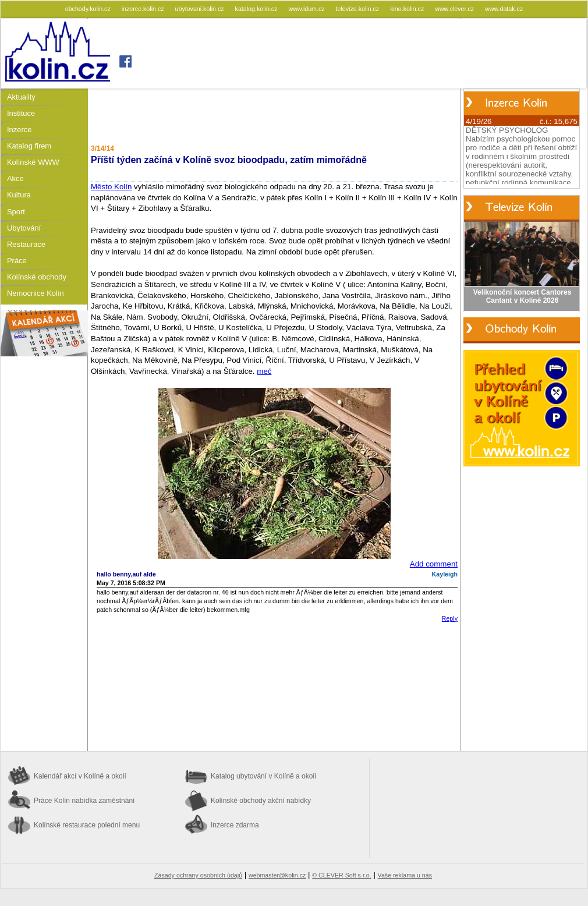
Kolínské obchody (37, 277)
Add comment (434, 564)
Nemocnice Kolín (36, 293)
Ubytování (24, 228)
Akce (15, 178)
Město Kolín (111, 187)
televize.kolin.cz (359, 9)
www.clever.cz (455, 9)
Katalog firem (29, 146)
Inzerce (19, 130)
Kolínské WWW (33, 162)
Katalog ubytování (263, 776)
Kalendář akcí (80, 776)
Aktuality (21, 97)
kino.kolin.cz (408, 9)
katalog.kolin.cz (257, 9)
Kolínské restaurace (87, 825)
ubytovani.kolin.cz (201, 9)
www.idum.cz (307, 9)
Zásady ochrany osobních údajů (198, 875)
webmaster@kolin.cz (277, 875)
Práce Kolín (84, 801)
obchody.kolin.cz (89, 9)
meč (264, 371)
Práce (17, 261)
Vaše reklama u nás (405, 875)
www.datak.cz (504, 9)
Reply (450, 618)
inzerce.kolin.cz (144, 9)
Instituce (21, 113)
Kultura (19, 195)
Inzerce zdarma (235, 825)
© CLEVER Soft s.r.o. (341, 875)
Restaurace (26, 244)
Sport (16, 212)
